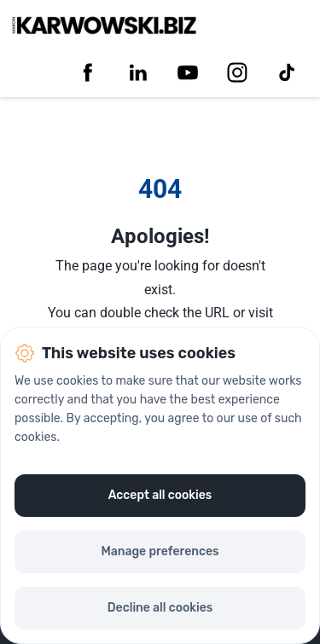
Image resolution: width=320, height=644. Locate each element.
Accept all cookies (160, 495)
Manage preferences (160, 551)
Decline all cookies (160, 608)
